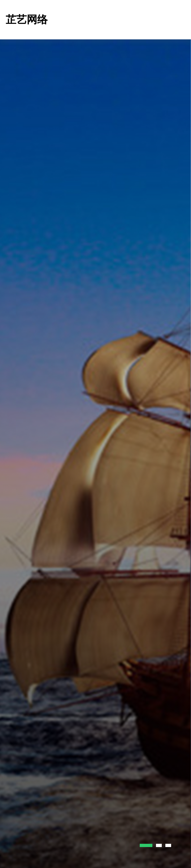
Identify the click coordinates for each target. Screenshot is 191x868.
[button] (146, 845)
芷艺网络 (27, 20)
